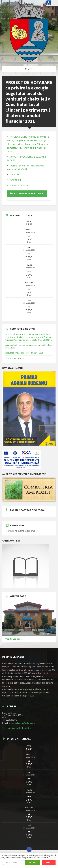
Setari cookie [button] (11, 863)
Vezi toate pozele (14, 639)
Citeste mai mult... (15, 358)
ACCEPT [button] (33, 863)
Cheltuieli (16, 180)
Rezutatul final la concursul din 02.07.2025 (24, 353)
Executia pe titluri (20, 185)
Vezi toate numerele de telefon (17, 728)
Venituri (15, 174)
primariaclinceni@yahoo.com (22, 723)
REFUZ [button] (49, 863)
